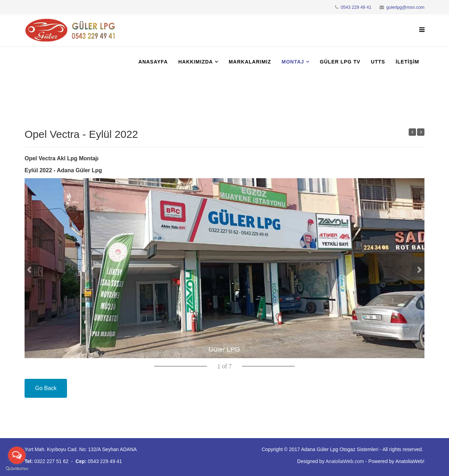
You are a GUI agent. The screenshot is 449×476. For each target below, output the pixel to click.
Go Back (46, 388)
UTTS (378, 62)
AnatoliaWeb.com (345, 461)
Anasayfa (153, 62)
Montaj (293, 62)
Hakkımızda (196, 62)
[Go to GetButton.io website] (17, 469)
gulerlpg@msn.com (405, 7)
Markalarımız (250, 62)
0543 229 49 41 (356, 7)
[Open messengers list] (17, 455)
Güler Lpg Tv (340, 62)
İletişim (407, 62)
